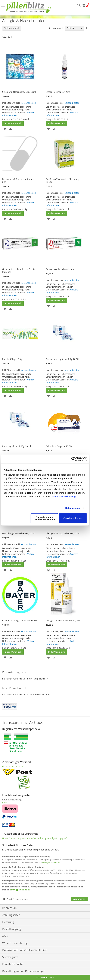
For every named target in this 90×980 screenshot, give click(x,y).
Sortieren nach (56, 28)
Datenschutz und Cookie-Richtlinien (25, 950)
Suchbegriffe (10, 957)
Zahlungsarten (11, 915)
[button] (5, 129)
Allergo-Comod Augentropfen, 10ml (63, 621)
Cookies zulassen (73, 518)
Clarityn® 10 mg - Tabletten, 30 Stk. (20, 621)
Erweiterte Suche (13, 964)
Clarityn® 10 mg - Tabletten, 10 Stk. (63, 533)
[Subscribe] (79, 899)
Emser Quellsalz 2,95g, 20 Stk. (17, 446)
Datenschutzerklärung (63, 496)
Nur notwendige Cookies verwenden (44, 518)
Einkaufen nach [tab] (12, 28)
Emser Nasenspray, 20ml (58, 92)
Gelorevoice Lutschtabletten (60, 269)
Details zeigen (73, 508)
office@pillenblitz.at (51, 863)
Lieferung (8, 922)
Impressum (9, 908)
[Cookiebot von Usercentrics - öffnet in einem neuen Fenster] (73, 459)
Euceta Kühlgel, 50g (12, 359)
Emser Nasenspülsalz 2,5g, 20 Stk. (63, 359)
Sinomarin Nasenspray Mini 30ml (19, 92)
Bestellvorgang (12, 929)
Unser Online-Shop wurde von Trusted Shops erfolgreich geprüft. (35, 838)
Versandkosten (29, 103)
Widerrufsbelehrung (15, 943)
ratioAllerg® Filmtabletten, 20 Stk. (19, 533)
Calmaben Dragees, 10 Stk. (59, 446)
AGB (5, 936)
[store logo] (29, 8)
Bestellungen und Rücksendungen (24, 971)
